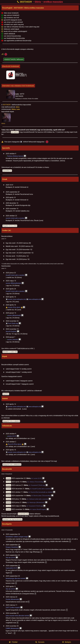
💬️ (26, 218)
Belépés (67, 642)
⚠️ (7, 307)
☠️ (7, 299)
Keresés (40, 642)
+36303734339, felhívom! (14, 59)
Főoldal (13, 642)
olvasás (8, 478)
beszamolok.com (23, 514)
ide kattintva (15, 132)
